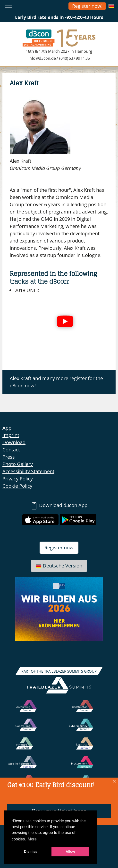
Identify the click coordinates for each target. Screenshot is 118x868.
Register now (59, 548)
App (7, 428)
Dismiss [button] (31, 852)
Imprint (11, 435)
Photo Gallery (18, 464)
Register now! (87, 6)
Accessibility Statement (28, 471)
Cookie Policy (17, 486)
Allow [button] (70, 852)
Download (14, 442)
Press (9, 457)
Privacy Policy (18, 479)
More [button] (32, 839)
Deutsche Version (59, 566)
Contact (11, 450)
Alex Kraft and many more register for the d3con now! (56, 382)
